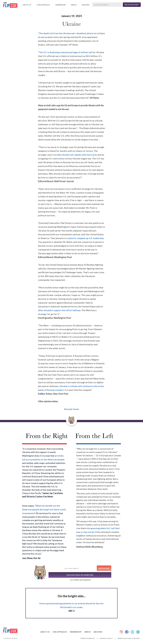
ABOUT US (27, 5)
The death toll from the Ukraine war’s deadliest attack (66, 33)
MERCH (74, 5)
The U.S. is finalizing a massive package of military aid (65, 52)
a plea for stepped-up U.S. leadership (85, 238)
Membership (61, 5)
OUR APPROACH (43, 5)
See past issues (71, 409)
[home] (10, 5)
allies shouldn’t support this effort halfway (59, 310)
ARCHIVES (86, 5)
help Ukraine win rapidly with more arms (77, 155)
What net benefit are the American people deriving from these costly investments (44, 509)
